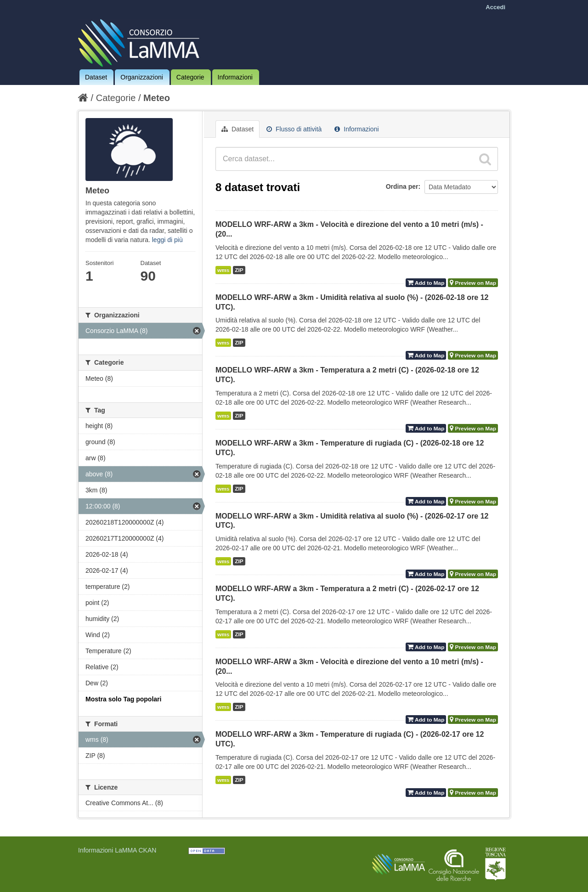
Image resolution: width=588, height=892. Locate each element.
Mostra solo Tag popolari (123, 699)
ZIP (239, 270)
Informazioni (235, 77)
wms (223, 270)
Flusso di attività (294, 129)
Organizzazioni (142, 77)
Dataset (96, 77)
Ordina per (402, 186)
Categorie (190, 77)
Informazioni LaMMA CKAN (117, 850)
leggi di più (167, 240)
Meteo (157, 98)
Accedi (495, 7)
